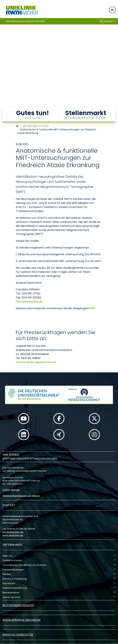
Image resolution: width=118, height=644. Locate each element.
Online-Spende (11, 490)
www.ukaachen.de (13, 535)
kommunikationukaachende (36, 362)
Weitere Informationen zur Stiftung (21, 496)
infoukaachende (13, 532)
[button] (8, 115)
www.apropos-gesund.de (22, 620)
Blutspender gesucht (18, 605)
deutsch (107, 21)
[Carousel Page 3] (2, 57)
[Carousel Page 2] (2, 55)
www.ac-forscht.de (18, 635)
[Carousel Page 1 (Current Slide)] (2, 52)
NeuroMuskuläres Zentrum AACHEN (25, 21)
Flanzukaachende (29, 302)
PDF (93, 308)
